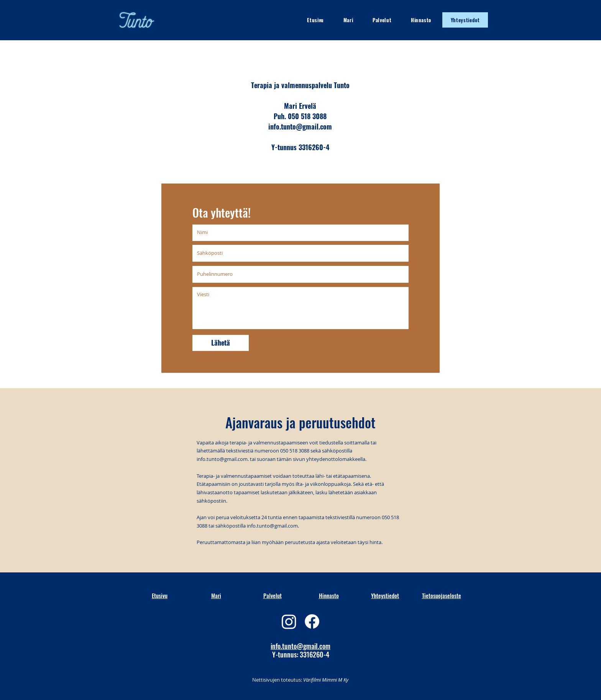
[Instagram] (289, 621)
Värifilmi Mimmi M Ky (325, 680)
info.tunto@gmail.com (222, 459)
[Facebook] (312, 621)
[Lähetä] (221, 343)
